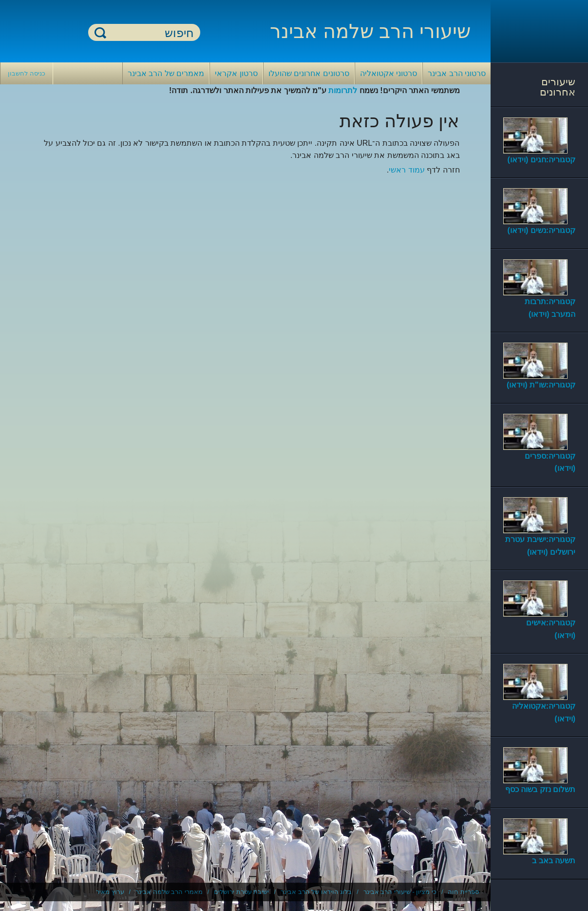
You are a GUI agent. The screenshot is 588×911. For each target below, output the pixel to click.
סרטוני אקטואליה (389, 73)
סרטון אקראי (236, 73)
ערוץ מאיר (110, 892)
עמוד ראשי (407, 170)
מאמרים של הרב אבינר (166, 73)
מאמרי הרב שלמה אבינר (169, 892)
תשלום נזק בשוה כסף (540, 789)
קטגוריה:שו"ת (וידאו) (541, 385)
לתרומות (343, 90)
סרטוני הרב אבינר (457, 73)
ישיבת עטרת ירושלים (241, 892)
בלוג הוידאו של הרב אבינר (316, 892)
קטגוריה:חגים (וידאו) (541, 160)
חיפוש (100, 32)
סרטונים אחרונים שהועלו (309, 73)
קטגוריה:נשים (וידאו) (541, 230)
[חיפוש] (150, 33)
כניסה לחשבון (27, 73)
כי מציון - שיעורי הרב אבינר (400, 892)
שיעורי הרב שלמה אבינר (370, 31)
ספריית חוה (463, 892)
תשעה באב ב (554, 861)
